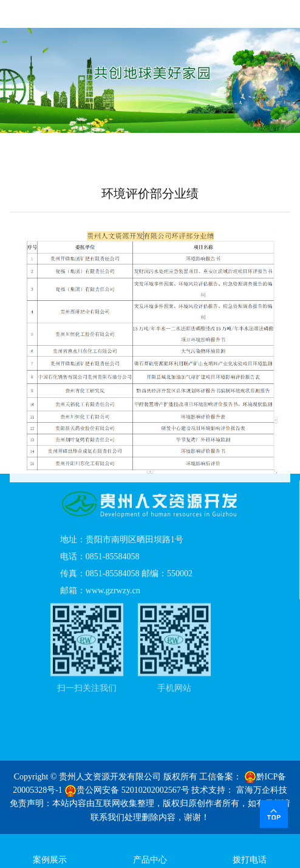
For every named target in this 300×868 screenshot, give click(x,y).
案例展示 (50, 850)
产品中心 (150, 850)
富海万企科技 (262, 790)
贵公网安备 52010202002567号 (127, 790)
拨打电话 (250, 850)
